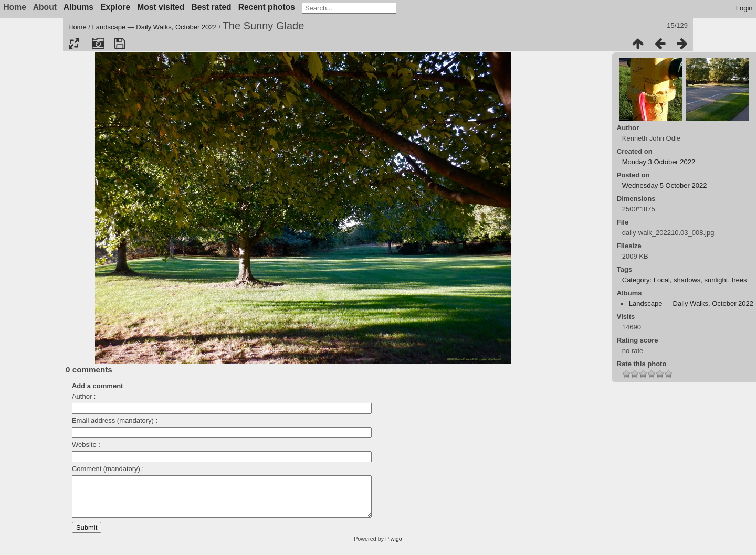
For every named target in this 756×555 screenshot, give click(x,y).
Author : (84, 396)
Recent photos (267, 7)
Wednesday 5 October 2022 (665, 185)
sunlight (716, 280)
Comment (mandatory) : (108, 469)
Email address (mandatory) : (115, 420)
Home (77, 27)
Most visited (161, 7)
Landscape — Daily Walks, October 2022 (155, 27)
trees (739, 280)
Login (744, 8)
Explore (115, 7)
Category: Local (646, 280)
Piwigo (394, 547)
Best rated (211, 7)
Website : (86, 445)
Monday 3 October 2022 (659, 162)
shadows (687, 280)
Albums (78, 7)
